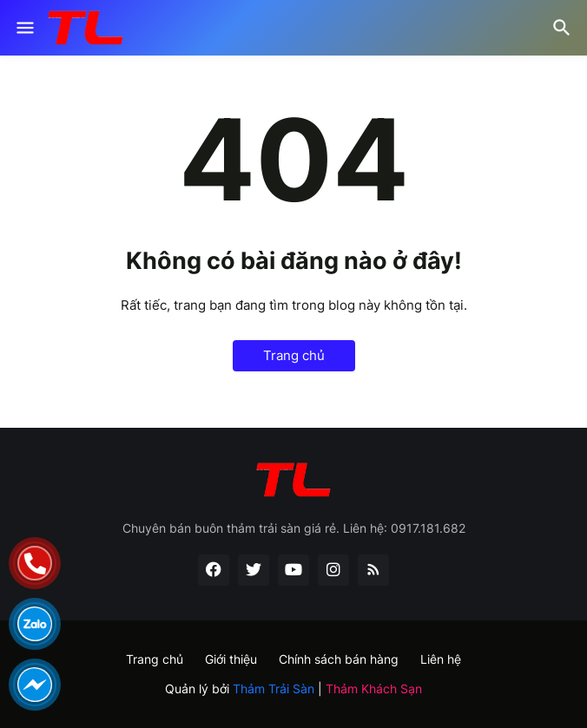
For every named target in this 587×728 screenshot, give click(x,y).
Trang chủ (294, 355)
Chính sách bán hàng (339, 659)
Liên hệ (441, 659)
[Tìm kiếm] (564, 28)
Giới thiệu (231, 659)
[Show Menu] (24, 28)
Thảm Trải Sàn (274, 689)
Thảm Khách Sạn (374, 689)
